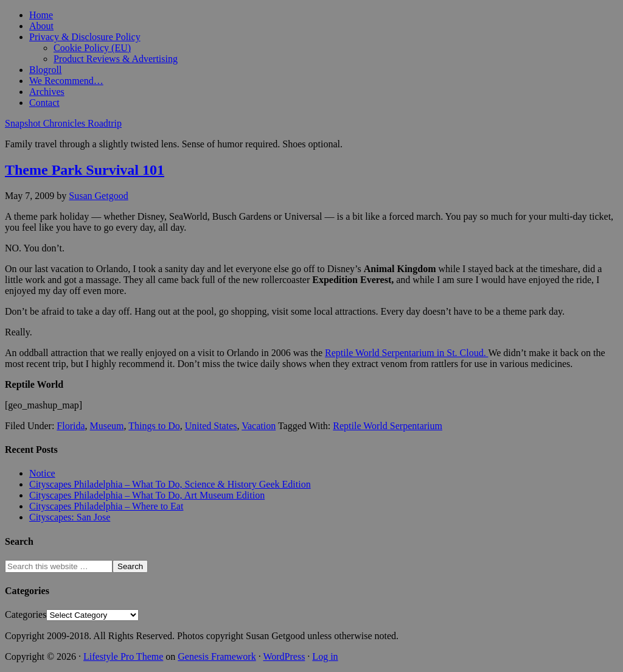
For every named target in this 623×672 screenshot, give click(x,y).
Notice (42, 473)
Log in (325, 656)
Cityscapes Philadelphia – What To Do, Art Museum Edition (147, 495)
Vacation (259, 426)
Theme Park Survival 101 (85, 170)
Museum (107, 426)
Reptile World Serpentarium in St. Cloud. (406, 353)
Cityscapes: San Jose (70, 517)
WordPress (284, 656)
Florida (71, 426)
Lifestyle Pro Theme (123, 656)
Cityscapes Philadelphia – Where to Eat (106, 506)
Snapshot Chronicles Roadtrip (63, 123)
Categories (26, 614)
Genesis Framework (217, 656)
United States (211, 426)
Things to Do (154, 426)
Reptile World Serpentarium (388, 426)
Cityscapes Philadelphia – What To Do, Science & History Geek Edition (170, 484)
